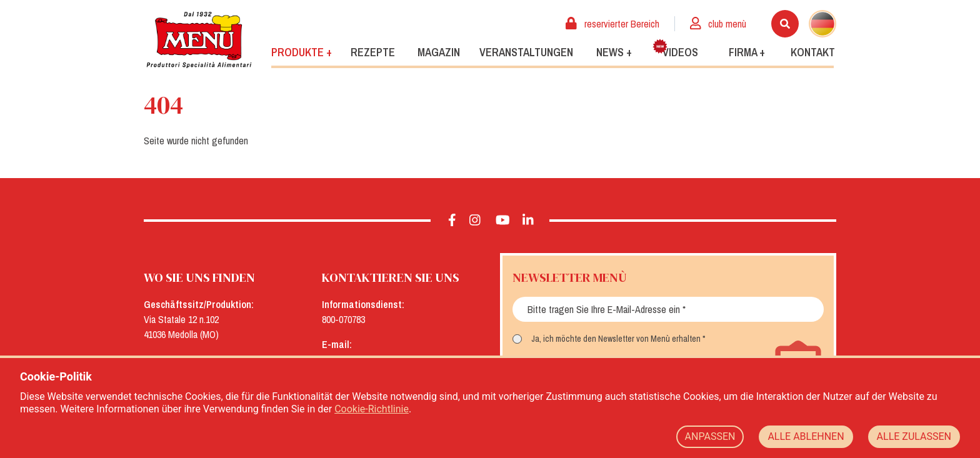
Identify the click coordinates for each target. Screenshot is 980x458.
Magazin (439, 52)
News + (614, 52)
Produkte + (302, 52)
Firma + (747, 52)
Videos (676, 49)
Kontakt (813, 52)
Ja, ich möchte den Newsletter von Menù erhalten (616, 339)
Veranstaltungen (526, 52)
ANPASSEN (710, 436)
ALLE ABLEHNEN (806, 436)
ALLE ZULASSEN (914, 436)
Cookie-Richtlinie (372, 409)
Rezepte (373, 52)
